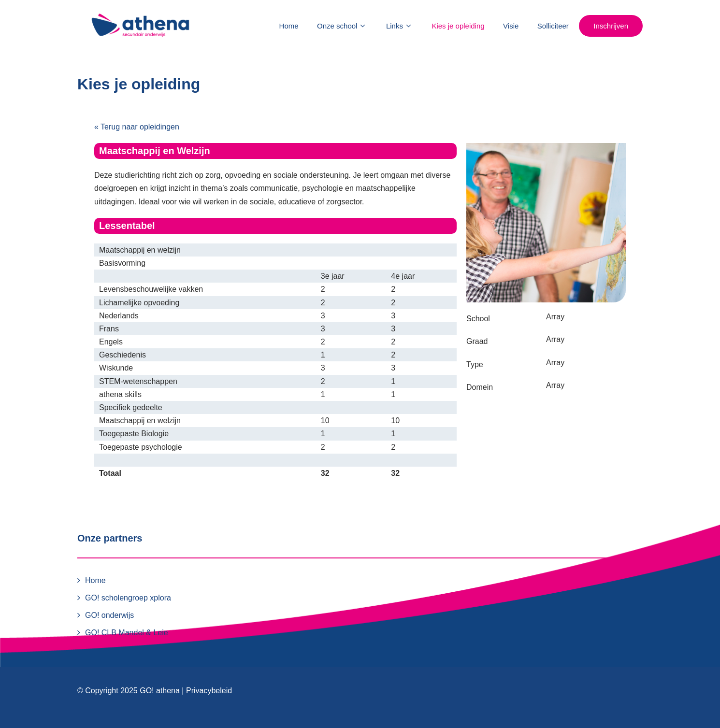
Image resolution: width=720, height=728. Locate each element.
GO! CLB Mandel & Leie (127, 633)
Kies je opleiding (458, 26)
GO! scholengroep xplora (128, 598)
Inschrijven (611, 26)
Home (289, 26)
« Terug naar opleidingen (137, 127)
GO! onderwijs (109, 615)
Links (400, 26)
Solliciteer (553, 26)
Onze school (342, 26)
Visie (511, 26)
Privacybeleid (209, 691)
